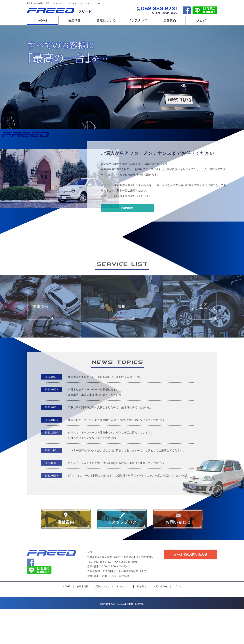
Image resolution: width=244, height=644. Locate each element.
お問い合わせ (160, 621)
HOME (66, 621)
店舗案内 (142, 621)
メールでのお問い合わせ (191, 587)
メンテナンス (123, 621)
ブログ (178, 621)
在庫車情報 (83, 621)
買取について (102, 621)
